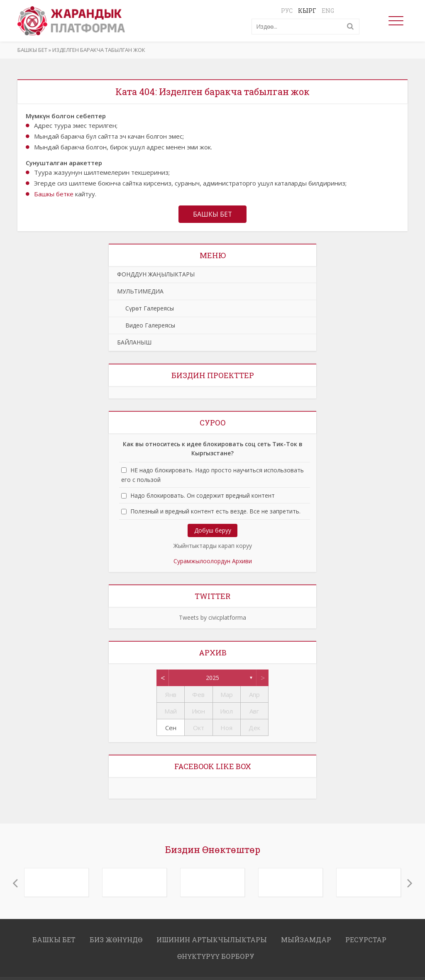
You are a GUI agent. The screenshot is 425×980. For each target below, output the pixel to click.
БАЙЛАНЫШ (134, 342)
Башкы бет (32, 50)
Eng (328, 11)
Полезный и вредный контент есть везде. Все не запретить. (215, 512)
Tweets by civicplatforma (212, 617)
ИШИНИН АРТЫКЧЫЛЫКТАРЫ (212, 940)
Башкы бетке (54, 194)
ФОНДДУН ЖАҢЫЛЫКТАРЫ (156, 274)
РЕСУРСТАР (366, 940)
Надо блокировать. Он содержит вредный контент (203, 496)
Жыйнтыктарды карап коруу (213, 546)
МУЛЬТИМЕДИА (140, 291)
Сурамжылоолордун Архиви (213, 561)
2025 (212, 678)
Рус (287, 11)
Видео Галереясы (146, 325)
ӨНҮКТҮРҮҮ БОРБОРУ (216, 956)
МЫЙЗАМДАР (306, 940)
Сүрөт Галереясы (145, 308)
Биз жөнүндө (116, 940)
